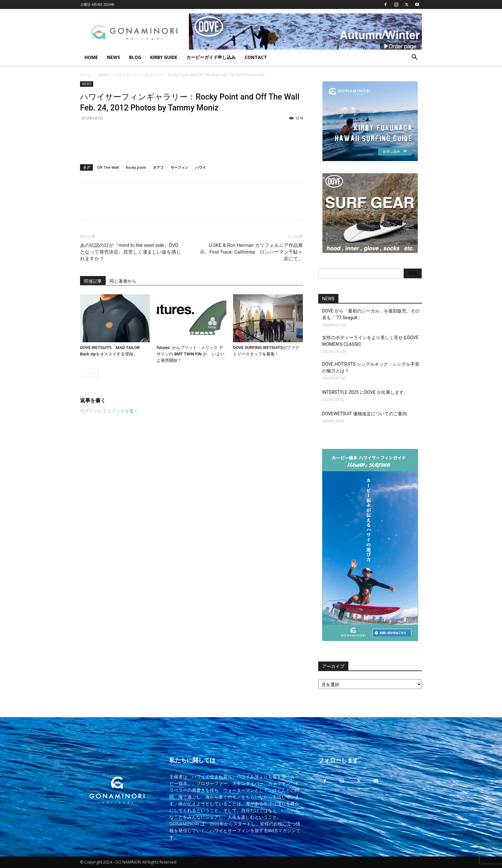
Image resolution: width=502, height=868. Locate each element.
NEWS (113, 57)
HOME (91, 57)
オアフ (158, 167)
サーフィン (179, 167)
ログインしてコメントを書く (109, 411)
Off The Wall (108, 167)
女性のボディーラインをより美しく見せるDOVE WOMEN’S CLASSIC (370, 341)
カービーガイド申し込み (211, 57)
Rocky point (136, 167)
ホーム (86, 75)
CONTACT (256, 57)
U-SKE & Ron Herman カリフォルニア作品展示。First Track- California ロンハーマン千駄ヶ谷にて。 (251, 252)
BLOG (135, 57)
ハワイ (201, 167)
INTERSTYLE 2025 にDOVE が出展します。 (365, 392)
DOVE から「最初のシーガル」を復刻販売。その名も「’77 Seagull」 (371, 314)
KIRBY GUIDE (164, 57)
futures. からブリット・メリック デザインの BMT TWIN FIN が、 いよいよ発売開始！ (190, 354)
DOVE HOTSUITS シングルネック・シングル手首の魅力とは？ (371, 367)
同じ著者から (123, 281)
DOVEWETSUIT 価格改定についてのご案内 (364, 414)
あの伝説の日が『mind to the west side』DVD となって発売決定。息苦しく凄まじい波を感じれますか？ (130, 252)
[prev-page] (84, 373)
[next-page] (94, 373)
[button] (414, 58)
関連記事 (93, 281)
